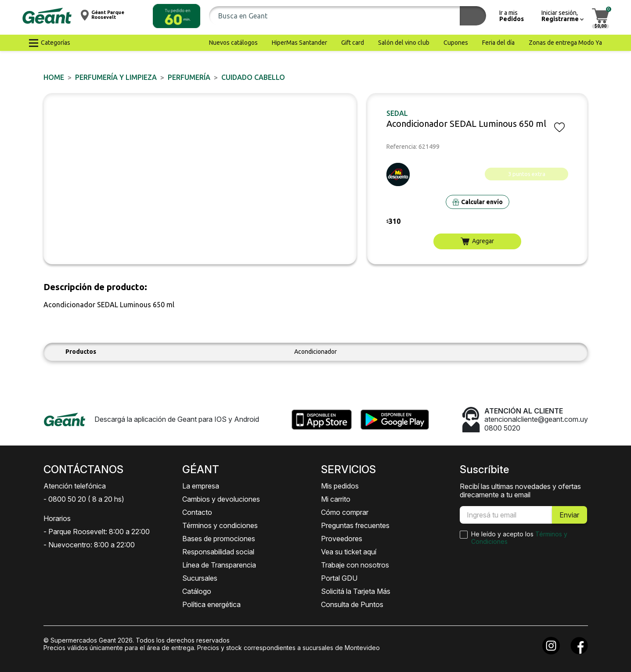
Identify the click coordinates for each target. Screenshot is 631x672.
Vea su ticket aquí (349, 552)
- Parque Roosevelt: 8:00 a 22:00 (97, 532)
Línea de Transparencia (219, 565)
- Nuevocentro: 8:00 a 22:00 (89, 545)
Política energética (211, 604)
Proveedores (342, 539)
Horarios (57, 518)
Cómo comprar (345, 512)
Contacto (197, 512)
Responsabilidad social (218, 552)
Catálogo (197, 591)
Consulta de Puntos (352, 604)
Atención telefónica (75, 486)
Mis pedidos (340, 486)
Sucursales (200, 578)
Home (54, 77)
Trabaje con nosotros (355, 565)
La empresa (201, 486)
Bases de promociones (219, 539)
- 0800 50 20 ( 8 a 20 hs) (84, 499)
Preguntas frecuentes (355, 525)
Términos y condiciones (220, 525)
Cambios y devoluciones (221, 499)
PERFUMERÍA (189, 77)
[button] (177, 16)
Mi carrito (336, 499)
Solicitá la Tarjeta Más (356, 591)
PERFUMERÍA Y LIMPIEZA (116, 77)
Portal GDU (339, 578)
